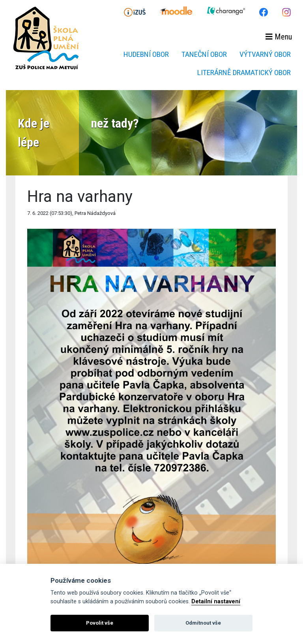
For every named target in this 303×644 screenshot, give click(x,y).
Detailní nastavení (216, 602)
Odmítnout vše (203, 623)
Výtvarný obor (265, 54)
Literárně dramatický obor (244, 72)
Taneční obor (204, 54)
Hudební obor (146, 54)
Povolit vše (100, 623)
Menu (279, 37)
